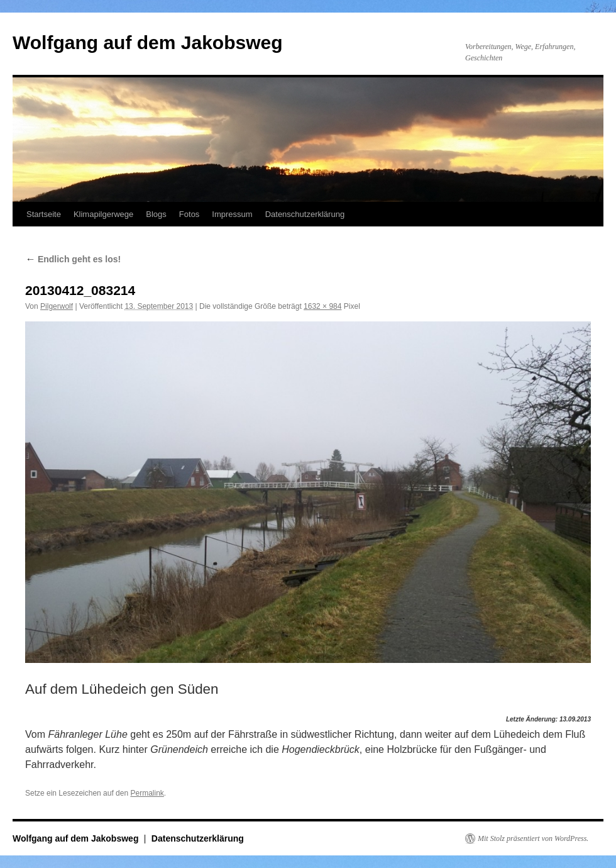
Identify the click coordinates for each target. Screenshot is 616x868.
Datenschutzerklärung (305, 214)
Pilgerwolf (57, 306)
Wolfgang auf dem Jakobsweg (148, 42)
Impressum (232, 214)
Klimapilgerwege (103, 214)
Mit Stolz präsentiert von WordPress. (533, 838)
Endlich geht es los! (73, 259)
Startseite (44, 214)
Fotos (190, 214)
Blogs (156, 214)
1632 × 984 (322, 306)
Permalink (147, 793)
